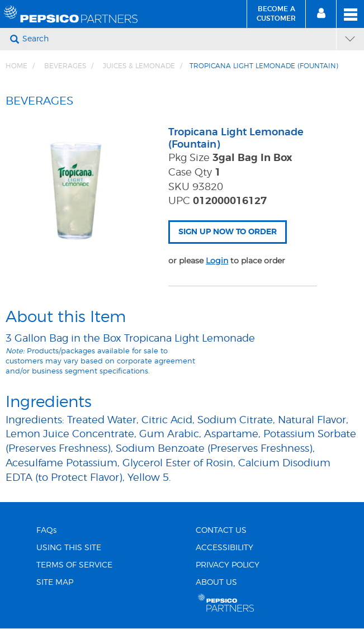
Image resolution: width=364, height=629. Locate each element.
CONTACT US (221, 531)
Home (16, 66)
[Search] (178, 39)
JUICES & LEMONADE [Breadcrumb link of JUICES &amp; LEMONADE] (139, 66)
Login (217, 261)
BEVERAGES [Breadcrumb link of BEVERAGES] (65, 66)
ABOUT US (216, 583)
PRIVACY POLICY (228, 565)
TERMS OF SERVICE (74, 565)
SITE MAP (55, 583)
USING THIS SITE (69, 548)
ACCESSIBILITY (224, 548)
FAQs (46, 531)
